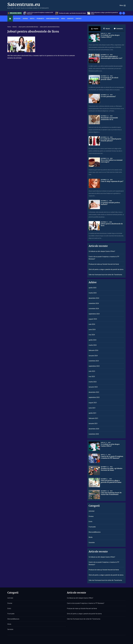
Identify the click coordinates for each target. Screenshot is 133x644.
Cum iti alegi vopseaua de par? (112, 181)
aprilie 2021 (92, 413)
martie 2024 (93, 345)
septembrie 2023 (94, 366)
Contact (79, 19)
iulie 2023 (92, 371)
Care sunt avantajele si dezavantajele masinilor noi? (112, 57)
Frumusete (40, 19)
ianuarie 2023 (93, 387)
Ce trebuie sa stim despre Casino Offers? (110, 36)
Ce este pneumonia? (108, 96)
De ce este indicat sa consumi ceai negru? (112, 161)
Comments (118, 29)
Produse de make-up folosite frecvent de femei (104, 264)
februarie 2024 (93, 350)
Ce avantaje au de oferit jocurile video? (110, 79)
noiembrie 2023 (94, 361)
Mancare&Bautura (53, 19)
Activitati (17, 19)
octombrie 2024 (94, 309)
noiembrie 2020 (94, 434)
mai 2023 (92, 377)
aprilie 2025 (92, 288)
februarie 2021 (93, 418)
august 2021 (93, 403)
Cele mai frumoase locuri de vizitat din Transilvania (105, 275)
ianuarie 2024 (93, 356)
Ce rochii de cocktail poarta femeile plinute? (111, 140)
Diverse (25, 19)
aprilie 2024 (92, 340)
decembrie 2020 (94, 429)
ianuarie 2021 (93, 424)
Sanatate (70, 19)
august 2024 (93, 319)
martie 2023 (93, 382)
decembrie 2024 (94, 298)
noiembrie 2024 (94, 303)
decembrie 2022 (94, 392)
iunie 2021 (92, 408)
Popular (95, 29)
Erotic (32, 19)
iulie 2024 (92, 324)
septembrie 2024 (94, 314)
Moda (63, 19)
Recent (106, 29)
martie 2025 (93, 293)
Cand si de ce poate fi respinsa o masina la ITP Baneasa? (104, 258)
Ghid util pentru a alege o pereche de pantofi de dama (106, 269)
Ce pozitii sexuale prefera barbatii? (110, 203)
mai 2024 (92, 335)
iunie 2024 (92, 330)
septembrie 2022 (94, 397)
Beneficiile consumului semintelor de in (109, 119)
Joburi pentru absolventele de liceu (112, 225)
